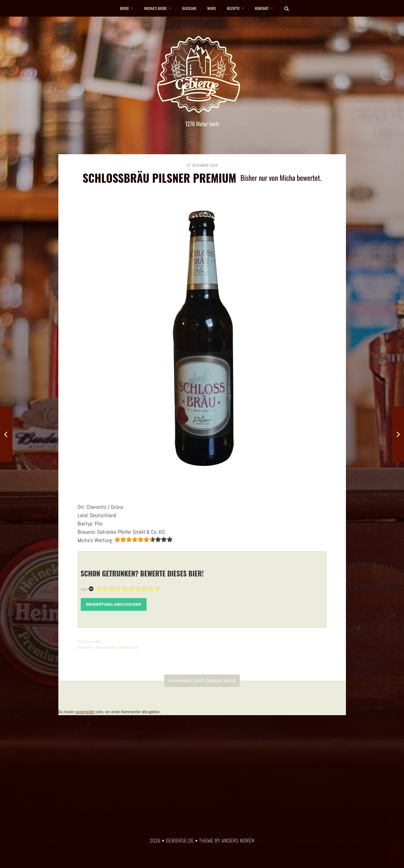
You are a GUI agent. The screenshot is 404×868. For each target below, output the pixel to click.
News (212, 8)
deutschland (107, 647)
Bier (84, 589)
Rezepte (233, 8)
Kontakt (262, 8)
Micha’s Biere (155, 8)
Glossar (189, 8)
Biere (124, 8)
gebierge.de (180, 841)
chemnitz (87, 647)
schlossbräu (130, 647)
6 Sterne (87, 642)
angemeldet (85, 712)
